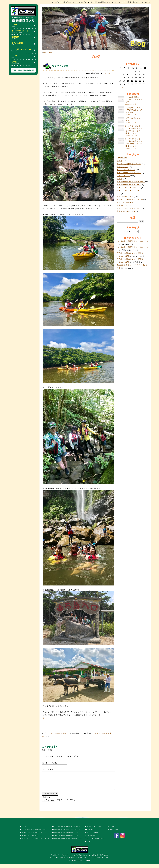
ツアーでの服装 (91, 836)
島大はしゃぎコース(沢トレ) (129, 188)
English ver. (122, 158)
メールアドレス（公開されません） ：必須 (60, 756)
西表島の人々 (122, 205)
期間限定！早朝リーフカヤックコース (67, 833)
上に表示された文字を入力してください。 (60, 804)
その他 (120, 161)
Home (45, 52)
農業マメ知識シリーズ (126, 211)
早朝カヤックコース (125, 196)
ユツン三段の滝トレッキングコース (66, 830)
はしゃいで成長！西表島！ (57, 733)
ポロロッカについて (23, 31)
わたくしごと (122, 167)
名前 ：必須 (47, 750)
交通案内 (23, 38)
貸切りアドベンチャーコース (129, 208)
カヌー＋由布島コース (126, 170)
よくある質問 (23, 44)
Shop (51, 52)
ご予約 (23, 62)
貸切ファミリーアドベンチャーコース (35, 842)
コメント (46, 718)
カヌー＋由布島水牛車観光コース (65, 839)
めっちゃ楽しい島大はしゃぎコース (34, 836)
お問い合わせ (113, 833)
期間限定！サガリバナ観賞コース (65, 836)
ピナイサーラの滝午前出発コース (131, 182)
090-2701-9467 (26, 70)
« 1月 (121, 87)
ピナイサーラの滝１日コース (129, 185)
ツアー (23, 25)
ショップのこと (109, 73)
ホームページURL (50, 763)
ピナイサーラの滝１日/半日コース (33, 833)
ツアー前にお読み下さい (23, 50)
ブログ (23, 56)
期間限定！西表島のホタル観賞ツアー (67, 842)
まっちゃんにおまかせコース (129, 164)
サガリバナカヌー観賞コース (129, 173)
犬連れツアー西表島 (125, 202)
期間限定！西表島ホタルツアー (130, 199)
